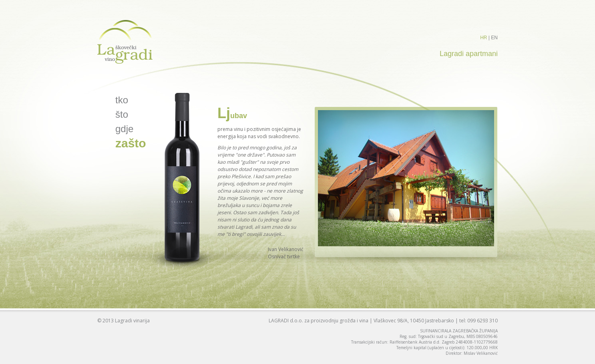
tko (122, 100)
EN (494, 38)
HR (483, 38)
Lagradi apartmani (469, 54)
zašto (131, 143)
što (122, 114)
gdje (124, 129)
